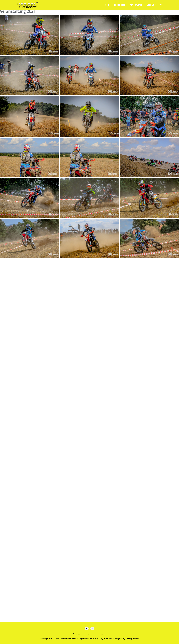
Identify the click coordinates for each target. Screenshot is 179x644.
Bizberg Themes (132, 639)
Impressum (100, 634)
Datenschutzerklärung (82, 634)
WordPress (108, 639)
